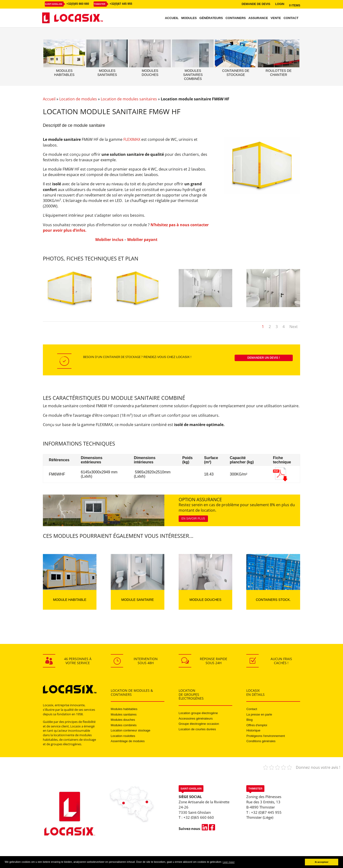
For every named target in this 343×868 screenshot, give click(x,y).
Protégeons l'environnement (265, 736)
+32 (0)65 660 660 (199, 817)
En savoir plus (193, 519)
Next (294, 327)
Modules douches (123, 720)
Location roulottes (123, 736)
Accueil (172, 18)
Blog (249, 720)
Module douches (205, 600)
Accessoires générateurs (196, 718)
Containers (236, 18)
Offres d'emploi (257, 725)
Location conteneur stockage (131, 730)
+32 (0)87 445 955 (266, 812)
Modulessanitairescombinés (193, 75)
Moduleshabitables (64, 73)
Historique (253, 730)
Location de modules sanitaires (129, 99)
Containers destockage (236, 73)
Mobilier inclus (109, 240)
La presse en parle (259, 714)
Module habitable (70, 600)
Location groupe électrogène (198, 713)
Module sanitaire (138, 600)
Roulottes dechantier (279, 73)
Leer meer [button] (229, 862)
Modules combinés (124, 725)
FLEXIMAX (132, 139)
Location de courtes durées (197, 729)
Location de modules (78, 99)
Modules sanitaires (124, 714)
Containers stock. (273, 600)
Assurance (258, 18)
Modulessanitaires (107, 73)
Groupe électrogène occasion (199, 724)
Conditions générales (261, 741)
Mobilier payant (142, 240)
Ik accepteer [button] (322, 862)
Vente (276, 18)
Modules (189, 18)
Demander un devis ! (264, 358)
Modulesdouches (150, 73)
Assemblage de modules (128, 741)
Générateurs (211, 18)
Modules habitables (124, 709)
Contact (291, 18)
